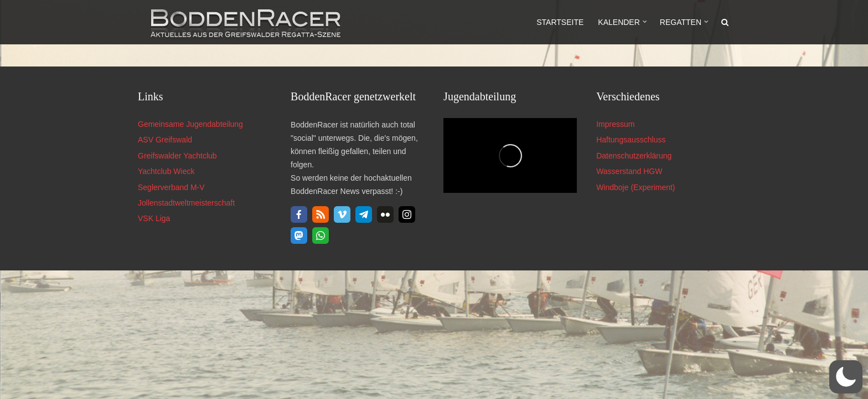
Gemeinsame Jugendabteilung (190, 124)
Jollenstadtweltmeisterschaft (186, 203)
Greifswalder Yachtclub (177, 156)
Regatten (681, 22)
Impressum (615, 124)
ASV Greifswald (165, 140)
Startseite (560, 22)
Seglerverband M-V (171, 187)
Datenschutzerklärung (634, 156)
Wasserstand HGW (629, 171)
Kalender (619, 22)
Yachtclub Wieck (166, 171)
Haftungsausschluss (631, 140)
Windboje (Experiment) (635, 187)
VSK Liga (154, 218)
